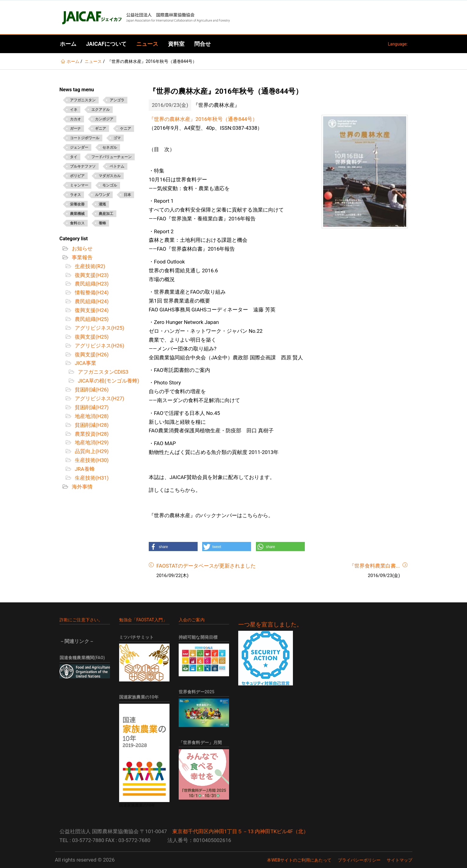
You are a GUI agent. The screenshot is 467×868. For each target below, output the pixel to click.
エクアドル (100, 110)
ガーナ (75, 129)
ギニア (100, 129)
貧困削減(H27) (91, 407)
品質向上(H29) (91, 451)
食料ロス (77, 223)
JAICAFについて (106, 44)
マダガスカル (110, 176)
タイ (74, 157)
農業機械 (77, 214)
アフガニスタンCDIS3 (103, 372)
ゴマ (117, 138)
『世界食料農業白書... (374, 566)
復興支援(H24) (91, 310)
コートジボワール (85, 138)
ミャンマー (79, 185)
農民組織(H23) (91, 284)
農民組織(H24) (91, 301)
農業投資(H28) (91, 434)
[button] (173, 547)
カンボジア (104, 119)
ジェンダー (79, 147)
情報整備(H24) (91, 292)
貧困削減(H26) (91, 390)
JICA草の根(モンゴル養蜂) (108, 381)
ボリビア (77, 176)
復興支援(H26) (91, 354)
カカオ (75, 119)
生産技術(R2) (89, 266)
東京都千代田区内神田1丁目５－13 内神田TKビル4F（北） (241, 831)
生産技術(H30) (91, 460)
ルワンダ (102, 195)
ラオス (75, 195)
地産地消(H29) (91, 442)
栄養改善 (77, 204)
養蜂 (102, 223)
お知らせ (82, 249)
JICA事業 (85, 363)
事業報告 (82, 257)
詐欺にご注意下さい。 (81, 620)
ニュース (147, 44)
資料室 (176, 44)
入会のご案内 (192, 620)
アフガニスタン (83, 100)
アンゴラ (117, 100)
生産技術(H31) (91, 478)
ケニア (126, 129)
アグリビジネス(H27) (99, 398)
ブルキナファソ (83, 166)
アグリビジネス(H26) (99, 346)
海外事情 (82, 487)
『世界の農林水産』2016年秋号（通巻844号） (203, 119)
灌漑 (102, 204)
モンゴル (110, 185)
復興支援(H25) (91, 337)
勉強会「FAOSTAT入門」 (143, 620)
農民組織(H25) (91, 319)
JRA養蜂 (84, 469)
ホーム (68, 44)
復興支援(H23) (91, 275)
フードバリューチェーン (111, 157)
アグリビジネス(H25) (99, 328)
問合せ (202, 44)
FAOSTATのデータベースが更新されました (206, 566)
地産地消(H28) (91, 416)
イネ (74, 110)
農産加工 (106, 214)
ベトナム (117, 166)
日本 (127, 195)
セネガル (110, 147)
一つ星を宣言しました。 (270, 625)
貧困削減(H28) (91, 425)
